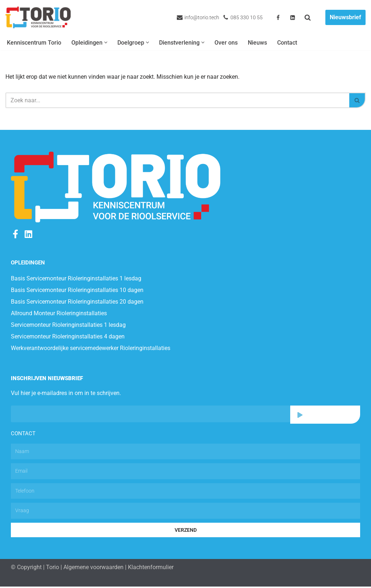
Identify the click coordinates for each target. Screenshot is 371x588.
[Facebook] (278, 18)
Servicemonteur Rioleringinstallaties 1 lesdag (68, 326)
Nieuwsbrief (345, 17)
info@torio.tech (202, 18)
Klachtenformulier (151, 569)
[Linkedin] (293, 18)
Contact (287, 43)
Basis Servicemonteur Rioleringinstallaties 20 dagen (77, 302)
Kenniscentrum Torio (34, 43)
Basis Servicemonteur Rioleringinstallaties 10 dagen (77, 291)
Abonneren (325, 415)
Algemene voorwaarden (93, 569)
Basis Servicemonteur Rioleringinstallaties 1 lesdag (76, 279)
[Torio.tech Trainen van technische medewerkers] (38, 17)
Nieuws (257, 43)
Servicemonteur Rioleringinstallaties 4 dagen (68, 337)
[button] (106, 43)
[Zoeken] (308, 17)
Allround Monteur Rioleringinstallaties (59, 314)
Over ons (226, 43)
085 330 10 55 (247, 18)
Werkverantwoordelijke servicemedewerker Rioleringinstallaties (91, 349)
